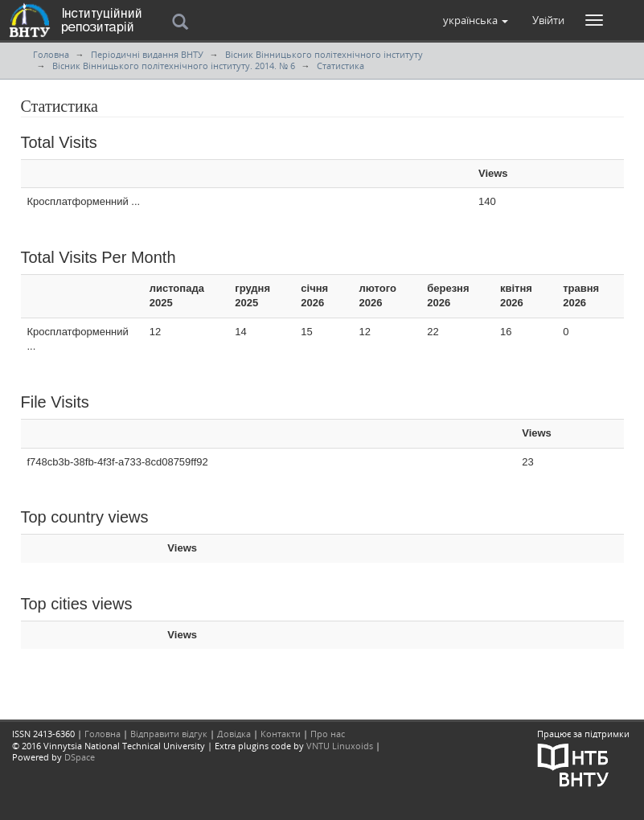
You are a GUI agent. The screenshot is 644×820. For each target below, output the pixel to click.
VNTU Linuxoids (340, 746)
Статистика (340, 66)
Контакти (281, 734)
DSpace (80, 757)
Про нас (328, 734)
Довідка (234, 734)
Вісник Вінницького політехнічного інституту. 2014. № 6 (174, 66)
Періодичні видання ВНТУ (147, 54)
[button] (476, 20)
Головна (51, 54)
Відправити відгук (169, 734)
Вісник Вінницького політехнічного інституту (324, 54)
